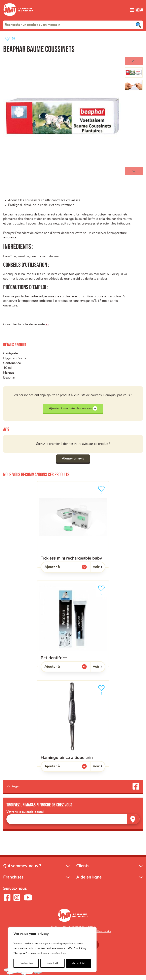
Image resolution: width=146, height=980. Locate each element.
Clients (83, 870)
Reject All (52, 963)
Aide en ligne (89, 882)
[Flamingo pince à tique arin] (73, 728)
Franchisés (13, 882)
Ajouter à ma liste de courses (73, 412)
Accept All (79, 963)
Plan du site (104, 936)
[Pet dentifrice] (73, 628)
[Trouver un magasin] (133, 824)
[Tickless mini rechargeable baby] (73, 528)
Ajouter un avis (73, 463)
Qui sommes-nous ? (22, 870)
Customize (26, 963)
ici (47, 328)
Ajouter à (60, 572)
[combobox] (73, 25)
